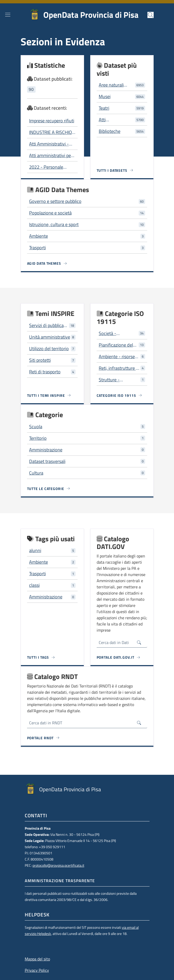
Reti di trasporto (45, 372)
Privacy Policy (37, 970)
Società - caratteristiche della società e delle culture (118, 333)
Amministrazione (46, 450)
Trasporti (38, 248)
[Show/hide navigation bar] (8, 15)
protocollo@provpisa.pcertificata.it (58, 865)
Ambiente (39, 236)
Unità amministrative (50, 337)
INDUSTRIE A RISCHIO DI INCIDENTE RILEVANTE (51, 132)
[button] (151, 15)
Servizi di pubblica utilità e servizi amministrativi (46, 325)
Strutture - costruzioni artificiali (118, 380)
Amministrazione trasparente (60, 881)
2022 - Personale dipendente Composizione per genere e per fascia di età (50, 167)
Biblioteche (110, 131)
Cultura (36, 473)
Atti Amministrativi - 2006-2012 (49, 144)
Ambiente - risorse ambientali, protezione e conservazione (117, 357)
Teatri (104, 108)
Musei (105, 96)
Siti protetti (40, 360)
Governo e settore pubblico (55, 201)
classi (34, 585)
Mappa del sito (37, 959)
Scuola (36, 427)
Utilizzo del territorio (49, 349)
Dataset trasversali (47, 461)
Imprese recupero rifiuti (52, 121)
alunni (35, 550)
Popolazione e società (50, 213)
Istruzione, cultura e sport (54, 224)
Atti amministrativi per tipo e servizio (51, 156)
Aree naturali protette (111, 85)
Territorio (38, 438)
